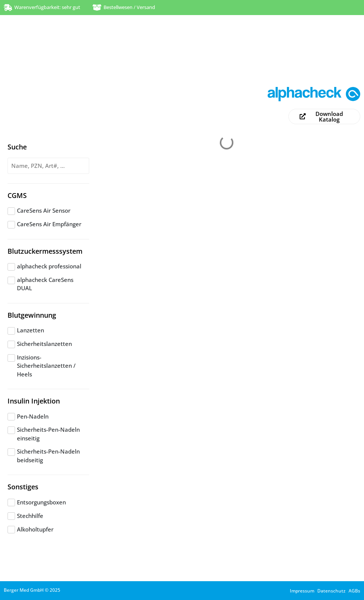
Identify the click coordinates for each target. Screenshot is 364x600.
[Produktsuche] (48, 166)
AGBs (354, 591)
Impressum (302, 591)
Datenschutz (331, 591)
